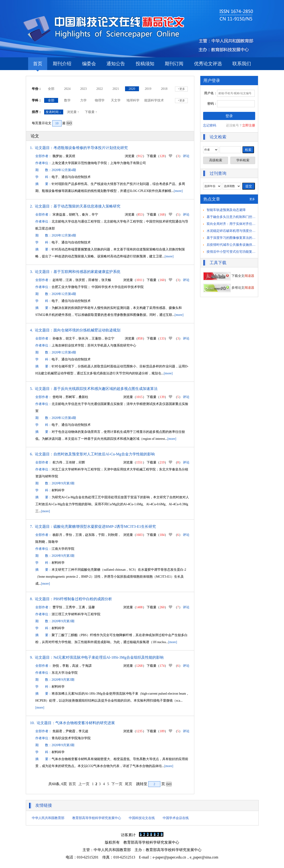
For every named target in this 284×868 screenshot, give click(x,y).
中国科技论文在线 (142, 818)
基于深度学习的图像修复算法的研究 (233, 238)
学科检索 (243, 160)
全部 (51, 89)
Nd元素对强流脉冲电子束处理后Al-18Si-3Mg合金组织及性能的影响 (109, 657)
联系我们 (242, 64)
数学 (67, 100)
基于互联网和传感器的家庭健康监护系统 (87, 272)
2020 (132, 89)
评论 (186, 156)
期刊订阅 (174, 64)
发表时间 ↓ (54, 112)
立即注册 (249, 125)
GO (69, 123)
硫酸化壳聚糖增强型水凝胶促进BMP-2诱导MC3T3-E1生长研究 (105, 526)
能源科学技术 (154, 100)
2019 (148, 89)
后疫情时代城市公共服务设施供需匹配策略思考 (241, 245)
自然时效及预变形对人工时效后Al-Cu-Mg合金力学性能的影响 (104, 454)
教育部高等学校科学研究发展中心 (97, 818)
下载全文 (229, 276)
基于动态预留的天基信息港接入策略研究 (87, 206)
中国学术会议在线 (176, 818)
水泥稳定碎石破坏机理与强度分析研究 (234, 231)
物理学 (100, 100)
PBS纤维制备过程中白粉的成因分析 (83, 599)
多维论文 (229, 288)
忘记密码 (210, 125)
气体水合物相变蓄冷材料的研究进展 (85, 723)
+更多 (181, 89)
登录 (229, 116)
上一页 (84, 784)
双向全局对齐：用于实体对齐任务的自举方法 (239, 224)
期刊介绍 (62, 64)
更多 (252, 199)
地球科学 (133, 100)
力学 (83, 100)
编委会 (89, 64)
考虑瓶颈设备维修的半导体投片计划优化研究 (91, 148)
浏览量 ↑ (73, 112)
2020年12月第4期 (64, 170)
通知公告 (116, 64)
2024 (67, 89)
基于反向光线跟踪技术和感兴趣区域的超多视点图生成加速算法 (106, 389)
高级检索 (216, 160)
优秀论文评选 (208, 64)
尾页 (129, 784)
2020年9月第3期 (63, 483)
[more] (178, 191)
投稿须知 (145, 64)
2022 (100, 89)
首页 (38, 66)
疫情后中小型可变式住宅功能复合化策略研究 (239, 252)
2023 (83, 89)
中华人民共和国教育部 (48, 818)
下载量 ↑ (91, 112)
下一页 (117, 784)
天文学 (116, 100)
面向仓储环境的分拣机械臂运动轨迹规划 (87, 330)
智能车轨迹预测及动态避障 (226, 210)
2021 (116, 89)
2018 (164, 89)
